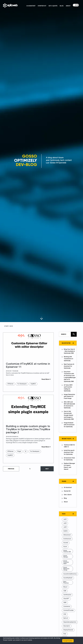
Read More (46, 379)
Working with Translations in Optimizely (67, 359)
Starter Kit (66, 491)
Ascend (66, 543)
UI (26, 451)
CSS (65, 614)
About (65, 502)
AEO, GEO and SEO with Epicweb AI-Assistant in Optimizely (68, 405)
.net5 (65, 519)
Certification (67, 595)
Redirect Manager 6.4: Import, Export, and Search (68, 466)
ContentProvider (68, 610)
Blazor (65, 587)
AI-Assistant (67, 488)
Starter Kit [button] (42, 6)
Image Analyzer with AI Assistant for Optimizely (68, 425)
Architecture (67, 539)
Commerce (67, 607)
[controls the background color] (76, 5)
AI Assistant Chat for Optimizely (68, 459)
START (6, 326)
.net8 (65, 527)
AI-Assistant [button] (31, 6)
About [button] (68, 6)
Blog (64, 498)
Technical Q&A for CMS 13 (68, 446)
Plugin (19, 451)
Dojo (65, 634)
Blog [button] (62, 6)
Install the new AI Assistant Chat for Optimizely (68, 452)
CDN (65, 591)
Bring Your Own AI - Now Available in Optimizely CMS (68, 351)
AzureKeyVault (68, 578)
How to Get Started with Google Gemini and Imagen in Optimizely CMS (68, 415)
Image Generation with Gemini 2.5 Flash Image (68, 396)
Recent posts (67, 439)
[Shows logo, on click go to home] (10, 5)
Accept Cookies (68, 641)
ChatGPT (66, 599)
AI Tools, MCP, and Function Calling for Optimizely (67, 388)
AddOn (65, 531)
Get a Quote (67, 495)
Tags (64, 514)
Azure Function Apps (66, 562)
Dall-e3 (66, 618)
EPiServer (10, 384)
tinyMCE (33, 384)
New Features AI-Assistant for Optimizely (68, 366)
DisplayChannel (68, 630)
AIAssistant (67, 535)
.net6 (65, 523)
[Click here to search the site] (74, 334)
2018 (11, 326)
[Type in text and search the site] (68, 334)
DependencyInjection (70, 622)
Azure (65, 547)
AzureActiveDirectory (70, 574)
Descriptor (67, 626)
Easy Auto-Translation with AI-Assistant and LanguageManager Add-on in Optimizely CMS (68, 377)
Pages (64, 481)
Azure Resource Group (66, 569)
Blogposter (66, 343)
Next (47, 469)
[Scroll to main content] (41, 318)
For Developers (22, 384)
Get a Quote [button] (53, 6)
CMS (65, 603)
